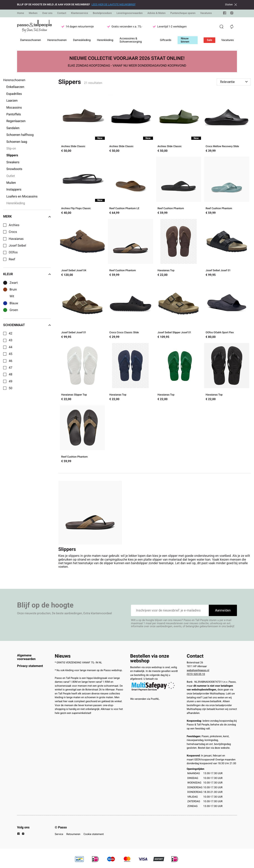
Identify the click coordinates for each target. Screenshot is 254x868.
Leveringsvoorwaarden (130, 13)
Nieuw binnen (185, 40)
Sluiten (231, 5)
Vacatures (206, 13)
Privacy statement (30, 666)
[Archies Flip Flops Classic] (82, 186)
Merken (33, 13)
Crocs (13, 232)
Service (59, 834)
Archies (14, 225)
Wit (12, 296)
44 (11, 347)
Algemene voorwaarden (26, 657)
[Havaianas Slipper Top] (82, 372)
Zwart (14, 283)
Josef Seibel (17, 246)
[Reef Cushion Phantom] (179, 186)
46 (11, 361)
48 (11, 374)
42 (11, 333)
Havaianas (16, 239)
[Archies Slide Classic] (82, 124)
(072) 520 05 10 (196, 674)
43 (11, 340)
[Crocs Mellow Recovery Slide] (227, 124)
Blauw (14, 303)
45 (11, 354)
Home (21, 13)
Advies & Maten (156, 13)
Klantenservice (80, 13)
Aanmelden (223, 610)
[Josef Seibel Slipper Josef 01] (179, 310)
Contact (62, 13)
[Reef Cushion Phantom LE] (130, 186)
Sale (209, 40)
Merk (27, 217)
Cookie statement (94, 834)
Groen (14, 310)
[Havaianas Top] (179, 248)
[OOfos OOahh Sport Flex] (227, 310)
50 (11, 388)
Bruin (13, 290)
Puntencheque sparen (183, 13)
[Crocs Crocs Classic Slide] (130, 310)
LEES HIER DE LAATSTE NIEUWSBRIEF (114, 5)
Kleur (27, 274)
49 (11, 381)
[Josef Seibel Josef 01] (227, 248)
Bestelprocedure (102, 13)
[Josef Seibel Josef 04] (82, 248)
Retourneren (73, 834)
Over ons (47, 13)
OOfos (13, 252)
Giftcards (166, 40)
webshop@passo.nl (198, 670)
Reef (12, 259)
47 (11, 368)
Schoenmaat (27, 325)
